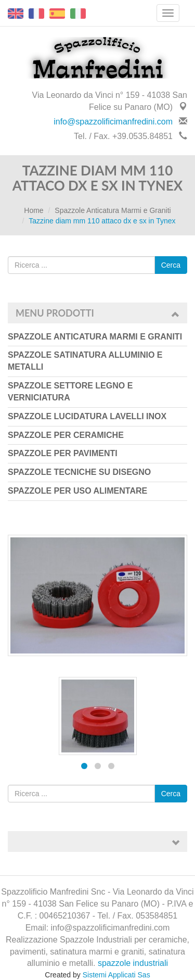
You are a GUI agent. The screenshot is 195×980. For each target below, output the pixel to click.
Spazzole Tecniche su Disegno (79, 472)
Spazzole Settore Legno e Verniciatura (70, 392)
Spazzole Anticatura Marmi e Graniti (113, 210)
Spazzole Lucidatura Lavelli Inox (87, 416)
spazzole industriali (133, 963)
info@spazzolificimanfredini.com (113, 122)
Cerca (171, 265)
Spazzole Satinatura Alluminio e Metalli (85, 361)
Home (34, 210)
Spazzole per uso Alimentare (77, 491)
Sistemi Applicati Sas (116, 975)
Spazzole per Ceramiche (66, 435)
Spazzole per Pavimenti (63, 453)
